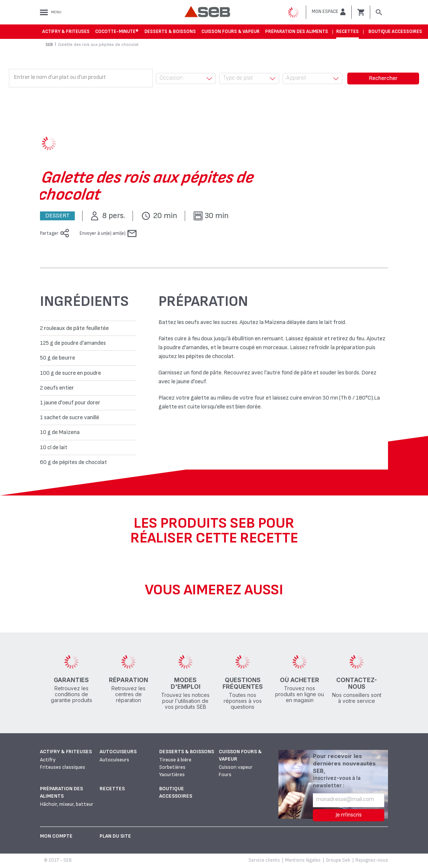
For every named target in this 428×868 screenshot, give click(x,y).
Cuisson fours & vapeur (230, 31)
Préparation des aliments (297, 31)
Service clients (264, 860)
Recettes (347, 31)
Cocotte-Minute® (117, 31)
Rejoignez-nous (372, 860)
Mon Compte (56, 836)
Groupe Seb (338, 860)
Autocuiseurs (118, 752)
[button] (329, 12)
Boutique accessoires (395, 31)
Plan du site (115, 836)
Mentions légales (303, 860)
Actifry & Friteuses (66, 31)
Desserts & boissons (170, 31)
